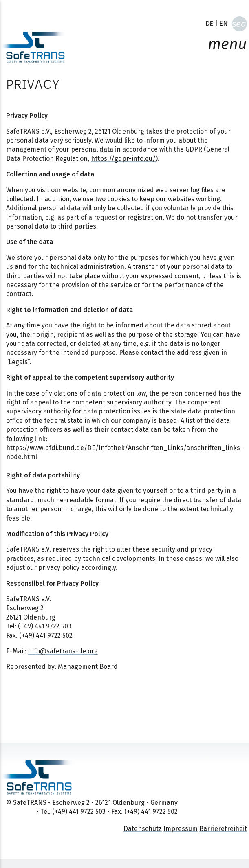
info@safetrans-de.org (63, 651)
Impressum (181, 829)
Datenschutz (143, 829)
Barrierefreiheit (223, 829)
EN (224, 23)
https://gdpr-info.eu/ (123, 159)
